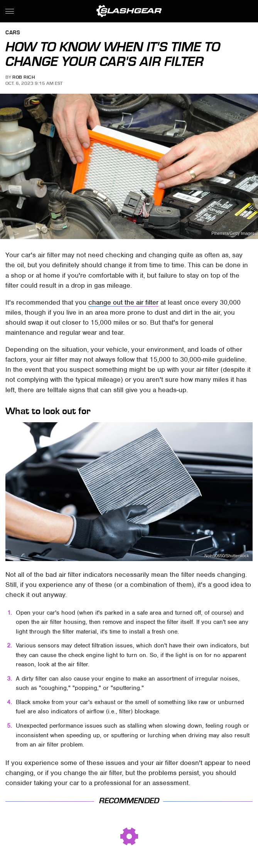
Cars (13, 33)
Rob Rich (24, 77)
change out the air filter (123, 302)
